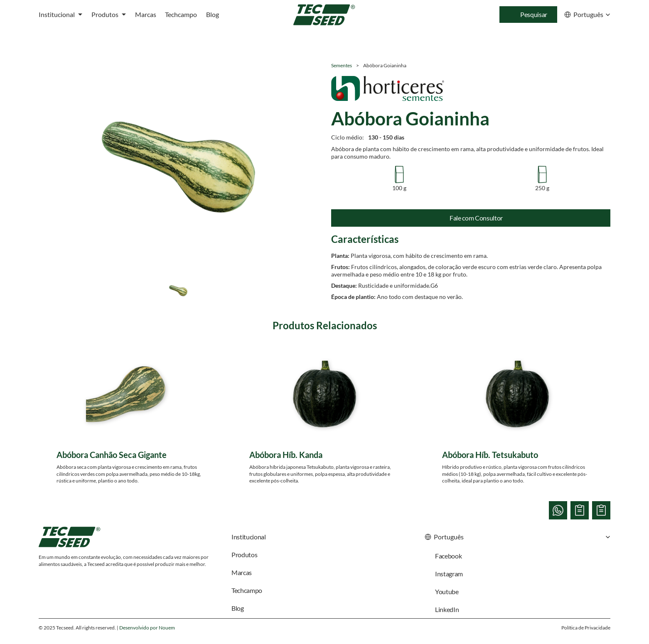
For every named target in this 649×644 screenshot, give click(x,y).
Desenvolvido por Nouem (147, 628)
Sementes (342, 65)
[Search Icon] (528, 15)
